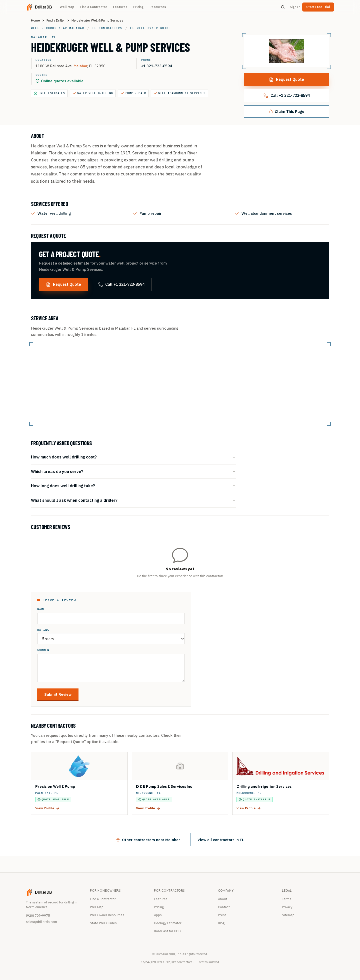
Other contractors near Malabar (148, 840)
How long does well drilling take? (133, 486)
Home (35, 20)
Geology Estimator (168, 923)
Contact (224, 907)
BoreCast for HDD (167, 931)
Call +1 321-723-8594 (287, 95)
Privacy (287, 907)
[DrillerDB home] (39, 7)
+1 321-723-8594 (156, 66)
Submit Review (58, 694)
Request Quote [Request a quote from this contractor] (286, 79)
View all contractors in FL (221, 840)
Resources (158, 7)
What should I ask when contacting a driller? (133, 500)
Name (41, 609)
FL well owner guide (150, 28)
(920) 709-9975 (38, 916)
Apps (158, 915)
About (222, 899)
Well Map (67, 7)
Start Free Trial (318, 7)
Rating (43, 630)
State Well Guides (103, 923)
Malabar (80, 66)
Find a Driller (56, 20)
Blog (221, 923)
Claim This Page (286, 111)
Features (120, 7)
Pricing (138, 7)
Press (222, 915)
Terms (287, 899)
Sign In (295, 7)
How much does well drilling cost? (133, 457)
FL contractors (107, 28)
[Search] (283, 7)
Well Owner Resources (107, 915)
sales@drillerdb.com (41, 922)
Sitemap (288, 915)
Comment (44, 650)
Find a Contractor (94, 7)
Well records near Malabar (58, 28)
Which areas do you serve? (133, 471)
